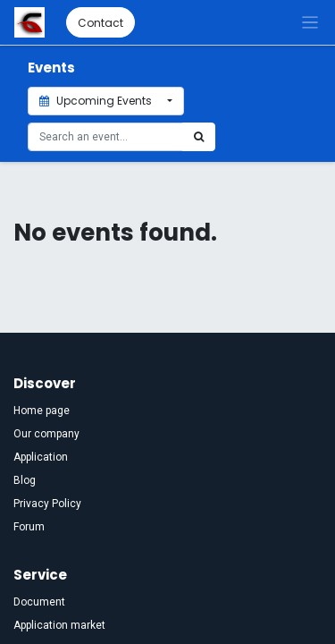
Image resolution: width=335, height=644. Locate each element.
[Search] (199, 137)
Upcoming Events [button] (97, 101)
